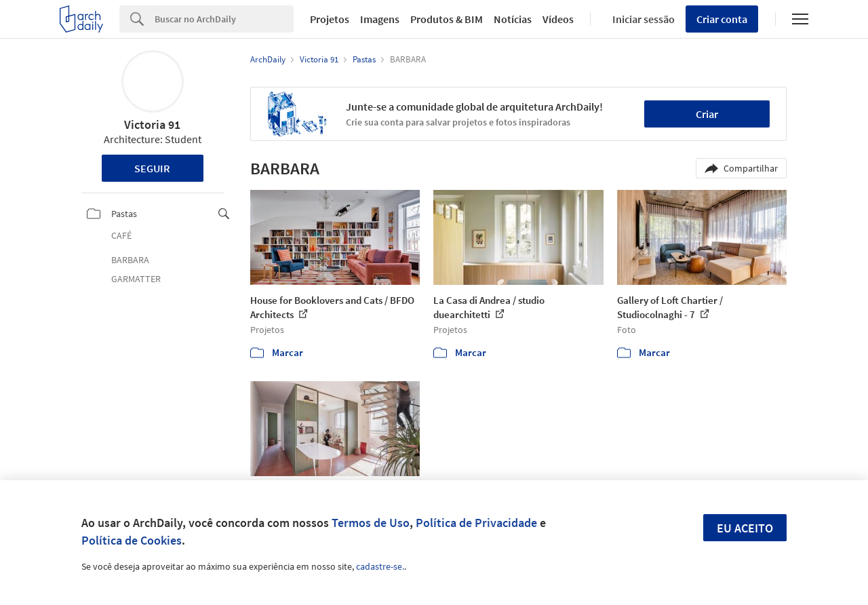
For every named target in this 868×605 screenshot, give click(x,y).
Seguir (152, 168)
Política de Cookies (132, 540)
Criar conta (722, 19)
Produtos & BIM (447, 19)
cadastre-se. (380, 566)
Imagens (380, 19)
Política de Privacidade (476, 523)
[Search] (224, 19)
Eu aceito (745, 528)
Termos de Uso (371, 523)
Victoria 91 (152, 124)
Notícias (513, 19)
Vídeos (558, 19)
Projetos (330, 19)
